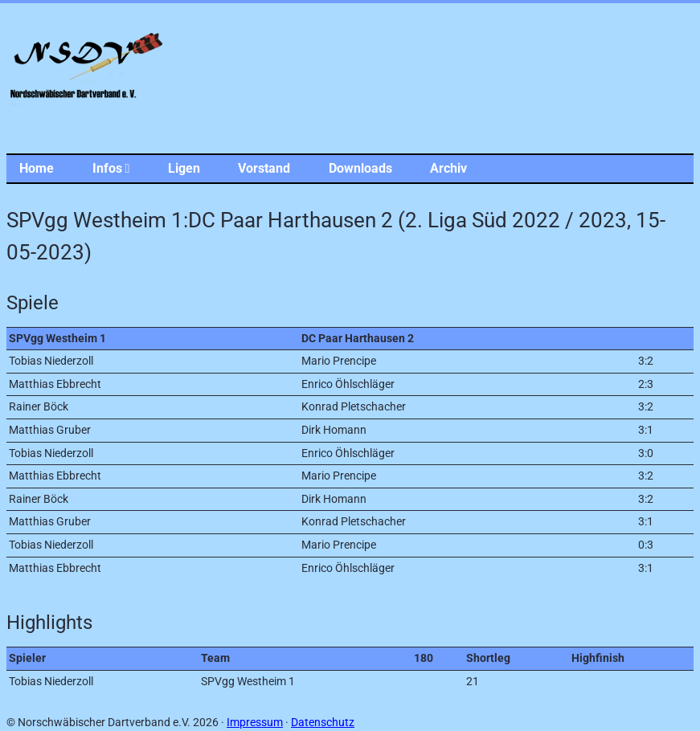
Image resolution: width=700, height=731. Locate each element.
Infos (111, 168)
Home (37, 168)
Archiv (448, 168)
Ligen (184, 168)
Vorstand (264, 168)
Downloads (360, 168)
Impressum (255, 723)
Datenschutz (323, 723)
